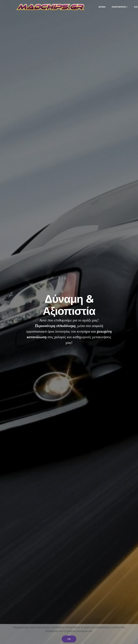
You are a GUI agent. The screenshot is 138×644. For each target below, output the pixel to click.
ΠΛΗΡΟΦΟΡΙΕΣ (119, 7)
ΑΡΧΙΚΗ (102, 7)
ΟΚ (69, 639)
